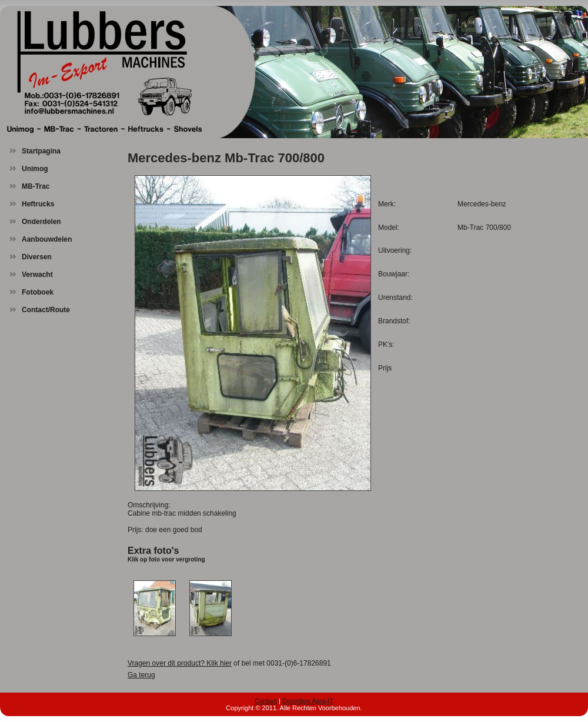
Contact (266, 701)
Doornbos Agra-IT (308, 701)
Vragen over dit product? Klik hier (180, 663)
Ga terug (141, 675)
